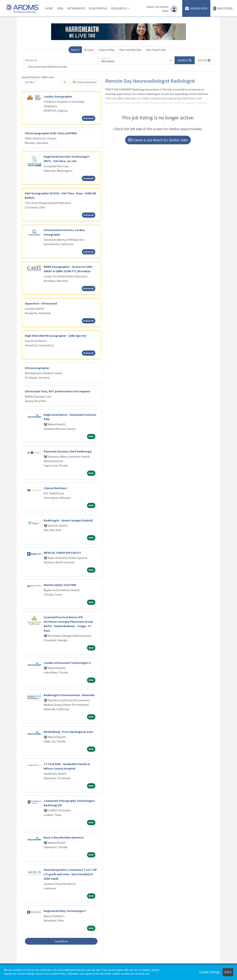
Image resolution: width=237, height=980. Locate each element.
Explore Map (107, 50)
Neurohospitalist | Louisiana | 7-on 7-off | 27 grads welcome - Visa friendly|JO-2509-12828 (70, 874)
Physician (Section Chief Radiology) (68, 451)
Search (75, 50)
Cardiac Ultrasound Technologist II (67, 663)
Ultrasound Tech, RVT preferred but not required (57, 391)
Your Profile (98, 8)
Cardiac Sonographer (58, 96)
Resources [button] (119, 8)
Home (49, 8)
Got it (228, 972)
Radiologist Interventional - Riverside (69, 695)
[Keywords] (61, 60)
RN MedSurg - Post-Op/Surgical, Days (69, 732)
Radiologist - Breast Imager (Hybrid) (68, 520)
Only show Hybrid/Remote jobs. (48, 67)
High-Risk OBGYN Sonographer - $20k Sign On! (56, 336)
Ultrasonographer (37, 368)
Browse (89, 50)
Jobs (60, 8)
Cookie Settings (209, 972)
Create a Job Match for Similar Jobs (158, 140)
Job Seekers (196, 8)
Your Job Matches (130, 50)
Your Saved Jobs (156, 50)
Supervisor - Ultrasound (41, 303)
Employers (223, 8)
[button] (204, 60)
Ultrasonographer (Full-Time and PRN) (51, 133)
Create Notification (85, 82)
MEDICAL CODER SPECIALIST (62, 553)
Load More (61, 941)
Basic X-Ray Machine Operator (64, 837)
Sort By (29, 82)
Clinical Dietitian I (56, 488)
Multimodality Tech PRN (60, 585)
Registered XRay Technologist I (65, 911)
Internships (76, 8)
